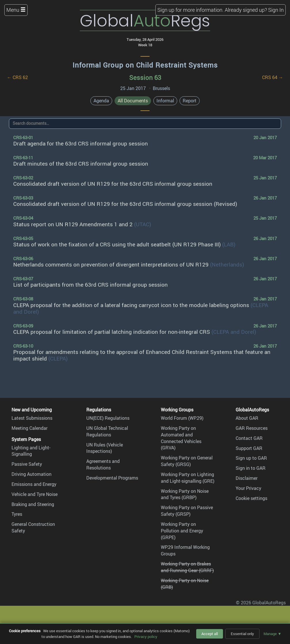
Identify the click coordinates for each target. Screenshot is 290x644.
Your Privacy (248, 488)
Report (190, 101)
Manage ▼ (272, 634)
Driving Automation (32, 474)
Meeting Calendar (29, 428)
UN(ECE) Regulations (108, 418)
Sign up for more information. (190, 10)
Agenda (101, 101)
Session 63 (145, 77)
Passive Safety (27, 464)
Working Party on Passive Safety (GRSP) (187, 511)
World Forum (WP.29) (182, 418)
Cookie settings (251, 498)
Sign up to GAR (251, 458)
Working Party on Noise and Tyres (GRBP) (185, 494)
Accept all (210, 634)
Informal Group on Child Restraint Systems (145, 65)
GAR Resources (252, 428)
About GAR (247, 418)
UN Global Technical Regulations (107, 431)
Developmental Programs (112, 478)
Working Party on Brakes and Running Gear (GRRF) (187, 567)
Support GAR (249, 448)
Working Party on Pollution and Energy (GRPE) (182, 531)
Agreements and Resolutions (103, 464)
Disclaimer (247, 478)
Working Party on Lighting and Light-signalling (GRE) (188, 478)
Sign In (276, 10)
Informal (165, 101)
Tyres (17, 514)
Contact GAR (249, 438)
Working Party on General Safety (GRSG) (187, 461)
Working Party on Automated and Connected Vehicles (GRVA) (181, 438)
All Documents (133, 101)
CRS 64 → (273, 77)
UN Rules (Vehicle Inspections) (105, 448)
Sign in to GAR (251, 468)
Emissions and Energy (34, 484)
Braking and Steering (33, 504)
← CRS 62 (17, 77)
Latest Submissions (32, 418)
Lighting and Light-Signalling (31, 451)
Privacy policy (146, 637)
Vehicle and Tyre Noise (35, 494)
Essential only (242, 634)
